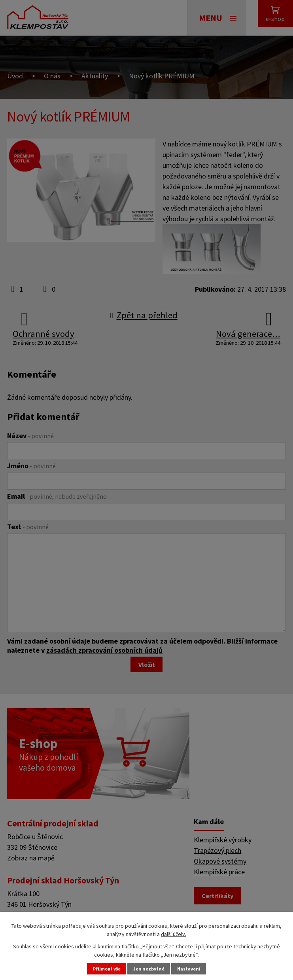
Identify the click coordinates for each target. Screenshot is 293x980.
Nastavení (195, 968)
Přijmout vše (101, 968)
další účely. (174, 932)
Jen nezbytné (150, 968)
